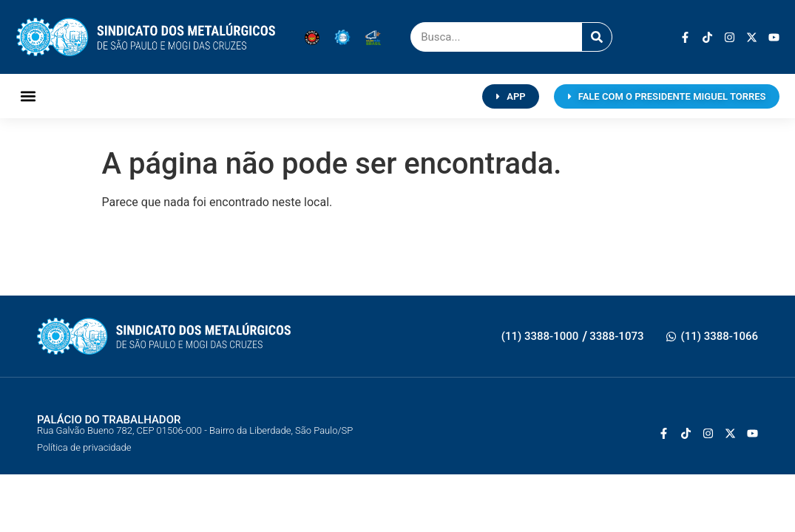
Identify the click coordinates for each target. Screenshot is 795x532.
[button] (28, 96)
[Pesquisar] (597, 37)
